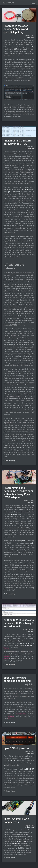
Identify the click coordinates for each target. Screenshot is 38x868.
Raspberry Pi (12, 643)
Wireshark (29, 645)
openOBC (13, 761)
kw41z (32, 543)
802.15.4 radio (24, 643)
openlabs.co (9, 3)
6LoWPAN (7, 830)
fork (26, 49)
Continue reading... (10, 461)
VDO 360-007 (29, 769)
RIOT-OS (17, 49)
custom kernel (22, 841)
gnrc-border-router (14, 192)
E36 (21, 758)
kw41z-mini (25, 189)
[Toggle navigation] (34, 3)
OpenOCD (14, 514)
